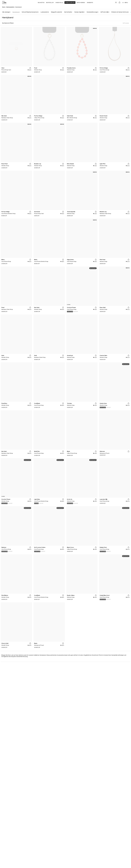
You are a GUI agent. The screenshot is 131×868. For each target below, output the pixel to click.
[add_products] (30, 68)
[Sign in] (116, 3)
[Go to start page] (4, 3)
